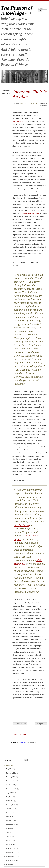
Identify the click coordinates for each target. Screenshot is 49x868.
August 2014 (10, 829)
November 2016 (11, 773)
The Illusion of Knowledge (17, 10)
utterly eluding (22, 525)
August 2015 (10, 793)
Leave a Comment (44, 104)
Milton (22, 103)
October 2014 (11, 821)
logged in (22, 743)
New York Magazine (20, 122)
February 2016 (11, 777)
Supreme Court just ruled (29, 213)
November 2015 (11, 781)
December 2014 (11, 813)
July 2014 (9, 833)
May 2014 (9, 841)
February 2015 (11, 805)
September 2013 (12, 861)
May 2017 (9, 769)
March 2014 (10, 845)
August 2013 (10, 864)
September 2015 (12, 789)
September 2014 (12, 825)
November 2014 (11, 817)
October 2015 (11, 785)
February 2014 (11, 849)
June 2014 (10, 837)
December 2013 (11, 853)
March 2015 (10, 801)
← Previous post (20, 724)
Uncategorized (32, 103)
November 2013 (11, 856)
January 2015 (11, 809)
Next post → (41, 724)
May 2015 (9, 797)
